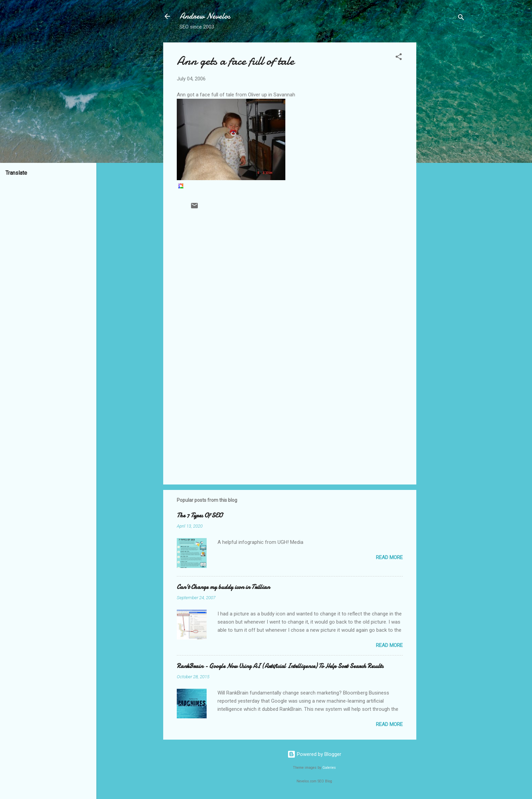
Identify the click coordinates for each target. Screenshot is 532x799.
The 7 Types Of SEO (200, 516)
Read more (389, 557)
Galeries (329, 768)
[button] (399, 58)
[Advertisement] (443, 144)
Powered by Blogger (314, 754)
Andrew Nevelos (205, 16)
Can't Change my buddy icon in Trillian (223, 587)
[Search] (461, 18)
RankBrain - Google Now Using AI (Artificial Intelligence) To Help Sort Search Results (280, 666)
